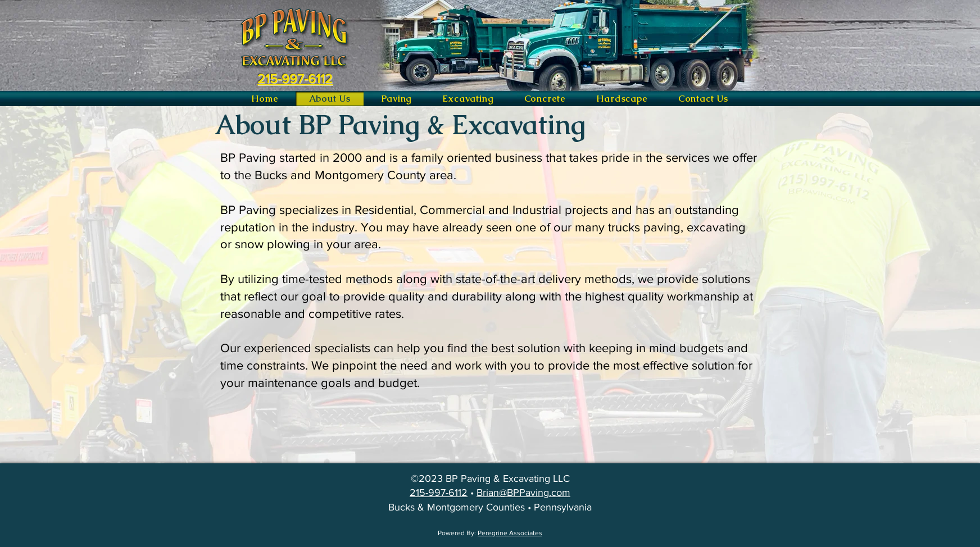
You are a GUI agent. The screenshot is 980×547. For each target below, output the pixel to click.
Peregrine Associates (510, 533)
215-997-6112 (439, 493)
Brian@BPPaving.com (523, 493)
